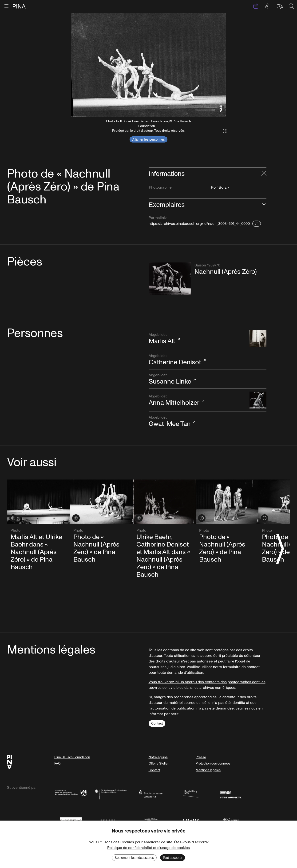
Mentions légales (208, 770)
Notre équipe (158, 757)
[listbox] (149, 65)
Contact (157, 723)
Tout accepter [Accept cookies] (173, 858)
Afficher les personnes (148, 139)
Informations (167, 174)
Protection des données (213, 763)
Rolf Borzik (220, 187)
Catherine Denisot (197, 360)
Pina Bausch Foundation (72, 757)
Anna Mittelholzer (197, 400)
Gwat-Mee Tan (197, 422)
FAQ (57, 763)
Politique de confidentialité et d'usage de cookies (148, 848)
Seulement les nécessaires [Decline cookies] (134, 858)
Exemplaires (167, 205)
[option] (149, 65)
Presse (201, 757)
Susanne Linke (197, 379)
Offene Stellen (159, 763)
